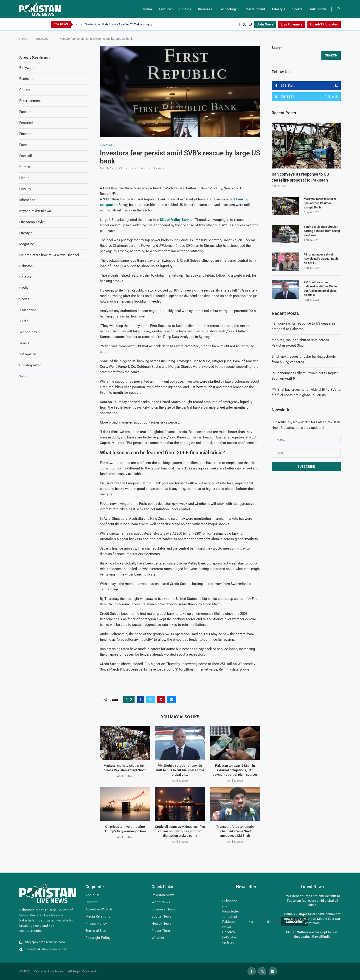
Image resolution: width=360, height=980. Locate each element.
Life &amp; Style (32, 222)
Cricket (25, 90)
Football (26, 156)
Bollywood (27, 68)
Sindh (24, 288)
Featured (166, 9)
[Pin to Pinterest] (161, 699)
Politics (185, 9)
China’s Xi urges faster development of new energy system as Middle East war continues (312, 919)
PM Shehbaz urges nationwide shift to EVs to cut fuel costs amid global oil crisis (321, 289)
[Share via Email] (171, 699)
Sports (297, 9)
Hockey (25, 189)
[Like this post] (130, 699)
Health (24, 178)
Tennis (24, 343)
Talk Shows (318, 9)
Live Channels (292, 24)
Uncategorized (30, 365)
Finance (25, 134)
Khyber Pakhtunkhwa (35, 211)
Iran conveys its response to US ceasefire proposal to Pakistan (300, 177)
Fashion (25, 112)
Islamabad (27, 200)
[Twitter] (245, 24)
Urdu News (265, 24)
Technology (228, 9)
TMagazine (28, 354)
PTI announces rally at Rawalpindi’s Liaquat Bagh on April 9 (321, 259)
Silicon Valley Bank (175, 220)
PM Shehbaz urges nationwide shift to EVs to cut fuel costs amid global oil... (180, 770)
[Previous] (77, 24)
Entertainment (254, 9)
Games (25, 167)
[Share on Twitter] (151, 699)
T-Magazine (28, 310)
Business (205, 9)
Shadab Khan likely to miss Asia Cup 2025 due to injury (119, 24)
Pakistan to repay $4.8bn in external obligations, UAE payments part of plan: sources (235, 770)
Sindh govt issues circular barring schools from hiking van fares (322, 231)
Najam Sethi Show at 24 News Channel (49, 255)
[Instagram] (250, 24)
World (24, 376)
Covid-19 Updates (324, 24)
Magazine (27, 244)
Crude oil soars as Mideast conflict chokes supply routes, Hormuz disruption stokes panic (180, 831)
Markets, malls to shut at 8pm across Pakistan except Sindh (320, 203)
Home (147, 9)
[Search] (338, 9)
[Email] (273, 971)
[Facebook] (239, 24)
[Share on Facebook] (141, 699)
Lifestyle (279, 9)
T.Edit (24, 321)
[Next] (81, 24)
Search (277, 48)
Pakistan (26, 266)
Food (23, 145)
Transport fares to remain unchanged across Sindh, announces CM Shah (235, 831)
